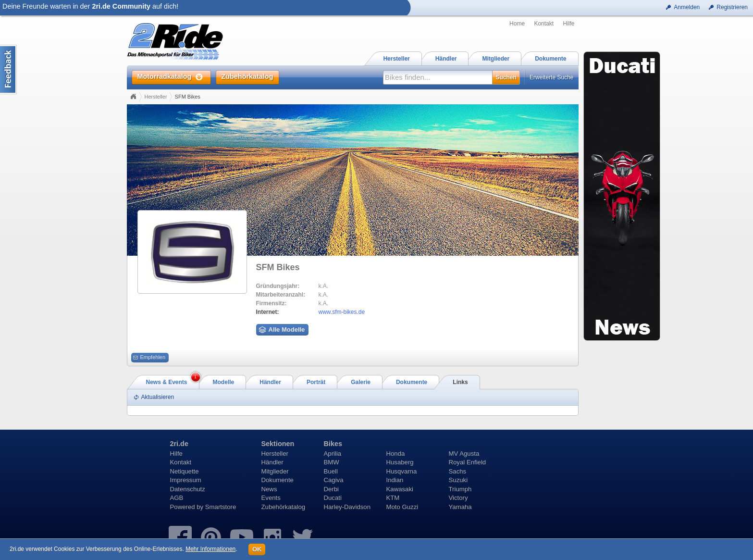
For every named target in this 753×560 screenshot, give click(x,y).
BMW (332, 462)
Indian (395, 480)
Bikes (333, 444)
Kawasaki (400, 489)
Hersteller (156, 97)
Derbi (332, 489)
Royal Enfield (468, 462)
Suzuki (458, 480)
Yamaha (460, 507)
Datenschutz (188, 489)
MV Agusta (464, 454)
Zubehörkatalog (284, 507)
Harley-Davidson (347, 507)
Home (517, 24)
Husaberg (400, 462)
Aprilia (333, 454)
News (269, 489)
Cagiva (334, 480)
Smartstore (221, 507)
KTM (393, 498)
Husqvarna (402, 471)
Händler (272, 462)
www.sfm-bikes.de (342, 312)
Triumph (460, 489)
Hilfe (568, 24)
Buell (331, 471)
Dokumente (278, 480)
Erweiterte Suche (551, 77)
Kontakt (544, 24)
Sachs (458, 471)
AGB (177, 498)
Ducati (333, 498)
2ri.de (179, 444)
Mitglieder (275, 471)
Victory (458, 498)
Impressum (186, 480)
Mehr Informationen (210, 549)
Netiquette (185, 471)
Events (271, 498)
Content (8, 69)
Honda (396, 454)
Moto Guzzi (402, 507)
